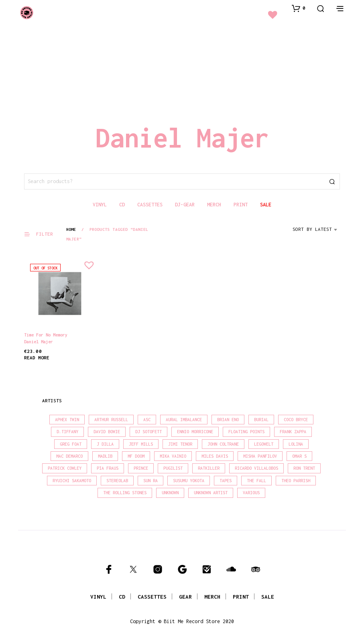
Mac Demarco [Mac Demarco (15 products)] (69, 456)
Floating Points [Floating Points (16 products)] (246, 432)
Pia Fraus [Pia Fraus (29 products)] (108, 468)
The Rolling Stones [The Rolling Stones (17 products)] (125, 493)
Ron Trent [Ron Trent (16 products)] (304, 468)
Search (332, 181)
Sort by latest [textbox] (312, 229)
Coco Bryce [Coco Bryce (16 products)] (296, 420)
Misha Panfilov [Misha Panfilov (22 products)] (260, 456)
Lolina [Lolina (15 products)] (296, 444)
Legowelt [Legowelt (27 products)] (264, 444)
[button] (299, 8)
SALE (268, 597)
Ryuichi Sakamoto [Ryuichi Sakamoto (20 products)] (72, 481)
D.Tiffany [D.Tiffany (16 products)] (67, 432)
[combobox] (316, 232)
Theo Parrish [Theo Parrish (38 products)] (296, 481)
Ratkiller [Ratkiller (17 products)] (209, 468)
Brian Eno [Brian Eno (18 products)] (228, 420)
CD (122, 597)
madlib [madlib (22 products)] (105, 456)
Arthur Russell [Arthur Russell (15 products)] (111, 420)
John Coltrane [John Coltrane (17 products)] (223, 444)
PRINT (241, 597)
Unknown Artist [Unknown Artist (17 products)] (211, 493)
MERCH (212, 597)
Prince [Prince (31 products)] (141, 468)
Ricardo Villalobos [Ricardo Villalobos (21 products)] (256, 468)
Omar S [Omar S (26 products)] (299, 456)
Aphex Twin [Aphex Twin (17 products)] (67, 420)
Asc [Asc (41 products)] (147, 420)
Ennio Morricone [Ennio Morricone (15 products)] (195, 432)
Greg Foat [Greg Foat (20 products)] (71, 444)
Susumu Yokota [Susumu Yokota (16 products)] (189, 481)
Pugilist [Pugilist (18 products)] (173, 468)
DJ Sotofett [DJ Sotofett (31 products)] (148, 432)
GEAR (185, 597)
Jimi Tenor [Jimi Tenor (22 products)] (180, 444)
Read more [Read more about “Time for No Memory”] (37, 358)
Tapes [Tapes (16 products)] (226, 481)
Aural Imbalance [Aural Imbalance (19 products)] (184, 420)
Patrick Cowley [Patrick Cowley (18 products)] (65, 468)
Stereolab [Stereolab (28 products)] (117, 481)
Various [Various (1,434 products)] (251, 493)
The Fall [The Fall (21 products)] (256, 481)
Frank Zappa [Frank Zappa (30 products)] (293, 432)
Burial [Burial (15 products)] (261, 420)
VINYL (98, 597)
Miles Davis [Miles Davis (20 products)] (215, 456)
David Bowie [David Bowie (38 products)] (107, 432)
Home (71, 229)
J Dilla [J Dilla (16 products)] (105, 444)
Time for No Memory (46, 335)
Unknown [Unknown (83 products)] (170, 493)
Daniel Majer (39, 342)
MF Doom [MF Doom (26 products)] (136, 456)
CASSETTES (152, 597)
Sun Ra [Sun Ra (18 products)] (150, 481)
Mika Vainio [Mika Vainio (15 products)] (173, 456)
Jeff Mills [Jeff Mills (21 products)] (141, 444)
